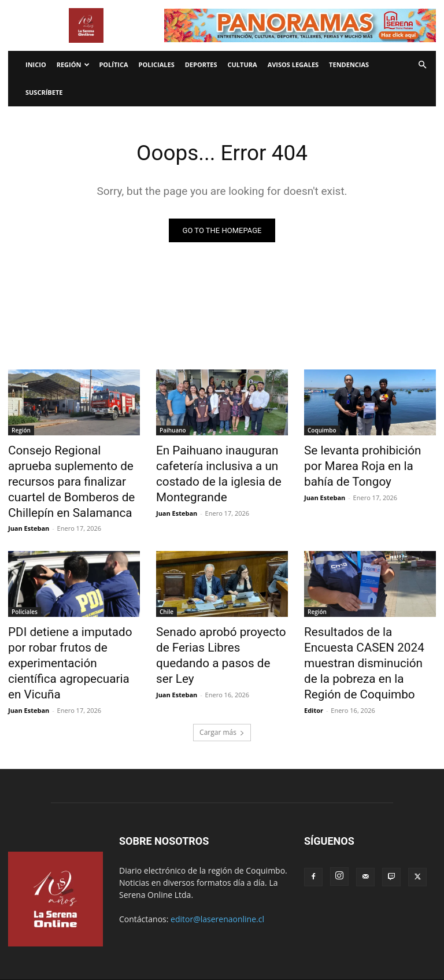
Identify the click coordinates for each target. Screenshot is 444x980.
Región (73, 64)
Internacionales (101, 937)
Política (113, 64)
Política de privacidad (282, 937)
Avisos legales (293, 64)
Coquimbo (322, 431)
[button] (422, 65)
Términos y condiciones (200, 937)
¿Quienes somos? (354, 937)
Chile (166, 586)
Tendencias (349, 64)
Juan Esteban (29, 503)
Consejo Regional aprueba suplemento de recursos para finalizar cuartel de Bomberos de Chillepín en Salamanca (72, 469)
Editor (314, 658)
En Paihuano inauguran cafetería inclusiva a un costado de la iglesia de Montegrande (208, 469)
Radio (144, 937)
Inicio (36, 64)
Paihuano (173, 431)
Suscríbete (44, 92)
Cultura (243, 64)
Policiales (157, 64)
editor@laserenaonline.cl (217, 866)
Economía (51, 937)
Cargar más (222, 680)
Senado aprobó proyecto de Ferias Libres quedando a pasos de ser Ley (216, 618)
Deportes (201, 64)
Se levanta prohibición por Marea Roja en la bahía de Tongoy (360, 463)
